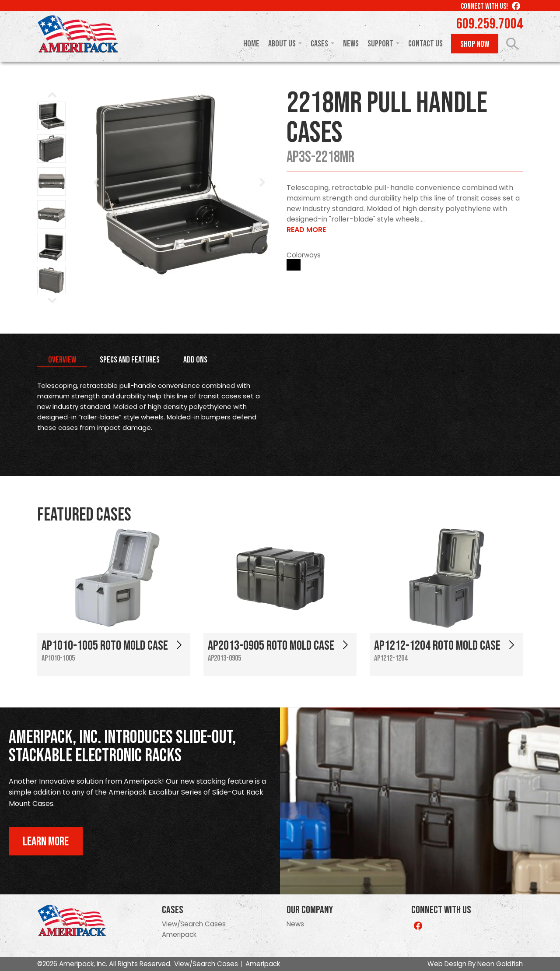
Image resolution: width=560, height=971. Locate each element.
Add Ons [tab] (195, 360)
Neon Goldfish (500, 964)
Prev (97, 183)
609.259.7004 (490, 24)
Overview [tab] (62, 360)
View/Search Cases (194, 924)
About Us (282, 44)
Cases (319, 44)
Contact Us (425, 44)
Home (251, 44)
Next (262, 183)
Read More (306, 230)
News (351, 44)
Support (380, 44)
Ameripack (179, 934)
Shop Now (475, 44)
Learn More (46, 842)
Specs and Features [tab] (130, 360)
